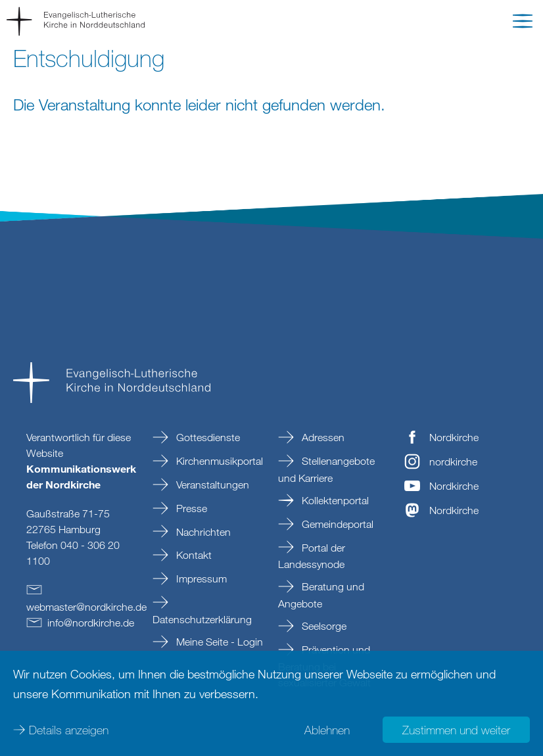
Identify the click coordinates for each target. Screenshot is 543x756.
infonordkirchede (91, 623)
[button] (523, 24)
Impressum (200, 579)
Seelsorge (323, 626)
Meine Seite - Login (218, 642)
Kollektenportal (334, 500)
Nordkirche (454, 437)
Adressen (322, 437)
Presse (190, 508)
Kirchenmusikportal (218, 461)
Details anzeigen (69, 730)
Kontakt (193, 555)
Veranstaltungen (211, 484)
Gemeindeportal (336, 524)
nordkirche (453, 461)
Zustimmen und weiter (456, 730)
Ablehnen (327, 730)
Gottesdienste (207, 437)
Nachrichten (202, 532)
